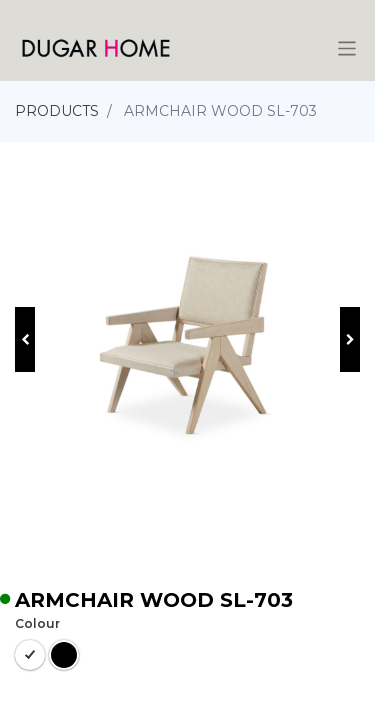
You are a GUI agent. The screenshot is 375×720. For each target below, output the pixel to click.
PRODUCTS (57, 111)
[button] (25, 339)
